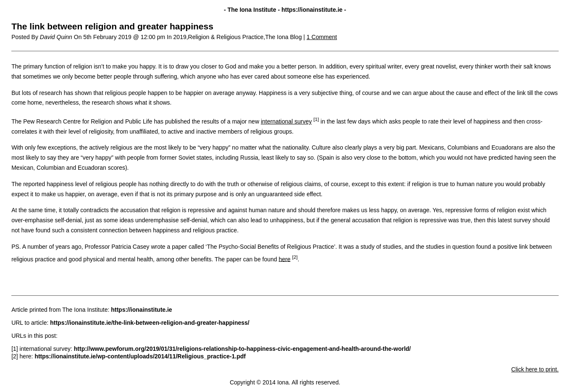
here (285, 259)
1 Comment (322, 37)
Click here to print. (535, 369)
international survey (286, 121)
